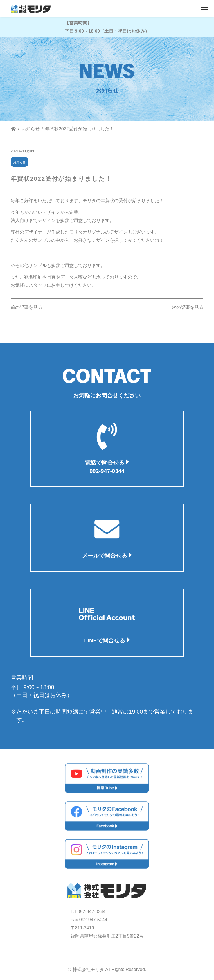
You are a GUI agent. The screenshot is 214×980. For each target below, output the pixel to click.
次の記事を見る (188, 307)
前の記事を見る (26, 307)
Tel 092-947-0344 (88, 912)
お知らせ (19, 162)
